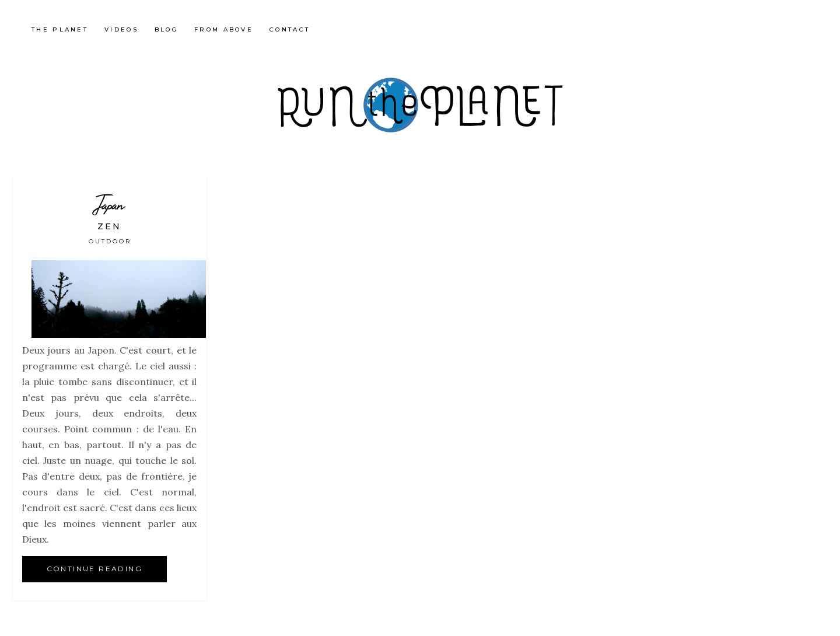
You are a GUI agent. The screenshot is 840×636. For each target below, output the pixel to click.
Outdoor (110, 241)
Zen (109, 226)
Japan (110, 205)
